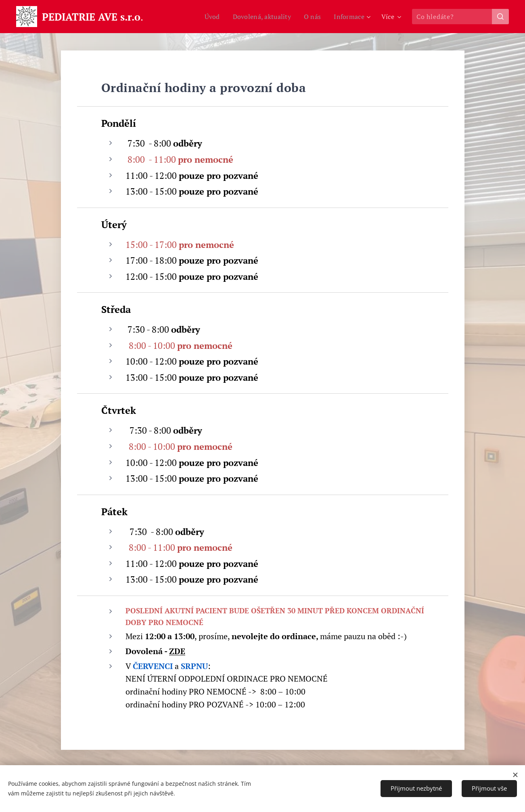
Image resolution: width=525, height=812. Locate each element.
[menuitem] (207, 17)
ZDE (177, 651)
